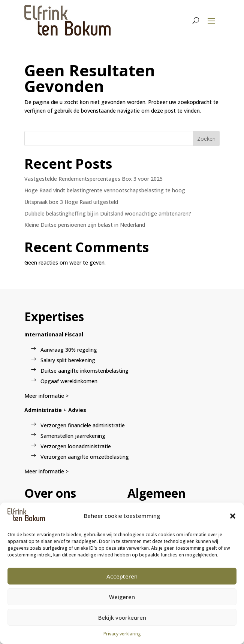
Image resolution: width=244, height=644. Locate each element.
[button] (233, 516)
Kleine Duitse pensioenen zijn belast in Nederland (85, 225)
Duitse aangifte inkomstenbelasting (85, 371)
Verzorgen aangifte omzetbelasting (85, 457)
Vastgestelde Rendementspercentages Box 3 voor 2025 (94, 179)
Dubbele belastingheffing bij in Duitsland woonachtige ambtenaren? (108, 213)
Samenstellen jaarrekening (73, 436)
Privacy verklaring (122, 634)
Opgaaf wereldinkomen (69, 381)
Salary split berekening (68, 360)
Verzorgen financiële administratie (83, 425)
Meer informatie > (46, 396)
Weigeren (122, 597)
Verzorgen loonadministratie (76, 446)
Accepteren (122, 576)
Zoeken (206, 139)
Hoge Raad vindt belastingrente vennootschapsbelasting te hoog (105, 190)
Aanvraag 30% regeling (69, 350)
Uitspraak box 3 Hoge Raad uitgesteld (71, 202)
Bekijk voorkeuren (122, 617)
